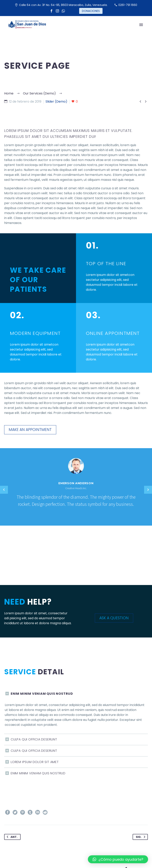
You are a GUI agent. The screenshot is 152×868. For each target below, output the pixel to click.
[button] (118, 859)
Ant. (11, 837)
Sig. (141, 837)
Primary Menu (141, 25)
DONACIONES (91, 11)
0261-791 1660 (128, 5)
